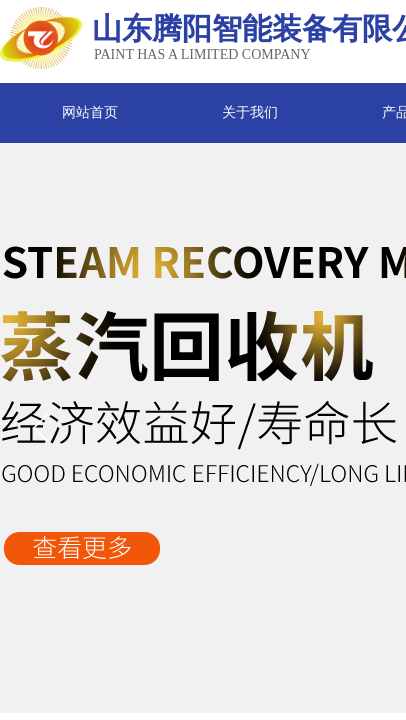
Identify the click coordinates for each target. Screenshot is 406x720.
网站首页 (90, 112)
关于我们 (250, 112)
